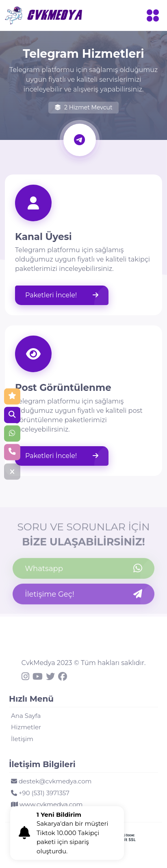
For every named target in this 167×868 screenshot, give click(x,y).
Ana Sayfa (26, 716)
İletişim (22, 739)
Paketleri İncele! (62, 295)
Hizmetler (26, 727)
